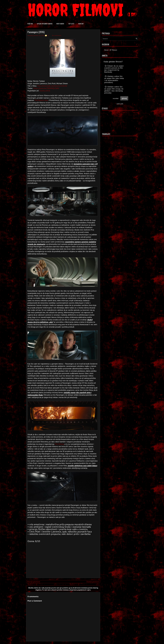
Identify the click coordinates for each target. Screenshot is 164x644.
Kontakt (81, 24)
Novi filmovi (60, 24)
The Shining (59, 444)
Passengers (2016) (36, 32)
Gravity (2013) (45, 91)
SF (48, 35)
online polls (120, 104)
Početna (30, 24)
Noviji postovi (34, 582)
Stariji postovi (93, 582)
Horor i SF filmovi (111, 50)
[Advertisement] (62, 559)
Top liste (71, 24)
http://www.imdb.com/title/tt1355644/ (52, 86)
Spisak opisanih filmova (45, 24)
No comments (57, 35)
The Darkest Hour (41, 100)
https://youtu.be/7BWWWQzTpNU (46, 88)
